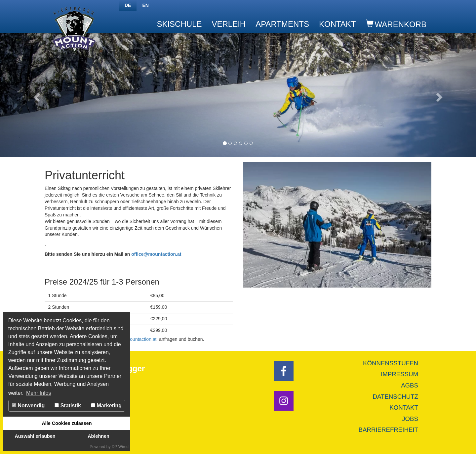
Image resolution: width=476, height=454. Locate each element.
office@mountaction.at (156, 254)
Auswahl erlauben (35, 436)
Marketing (106, 406)
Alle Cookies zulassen (67, 423)
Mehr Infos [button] (39, 393)
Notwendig (28, 406)
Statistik (68, 406)
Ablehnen (99, 436)
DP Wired (120, 447)
